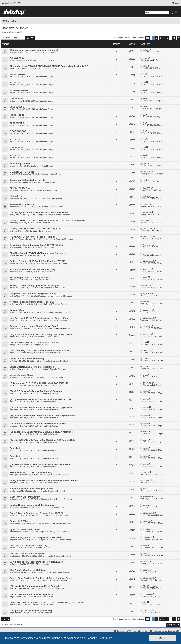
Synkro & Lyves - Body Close (25, 529)
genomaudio (17, 597)
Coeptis (15, 475)
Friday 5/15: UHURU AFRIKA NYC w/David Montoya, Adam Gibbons (44, 481)
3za (14, 77)
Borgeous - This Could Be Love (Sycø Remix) (33, 294)
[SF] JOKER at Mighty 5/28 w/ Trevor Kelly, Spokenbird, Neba (41, 334)
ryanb (14, 182)
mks (14, 166)
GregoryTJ (16, 312)
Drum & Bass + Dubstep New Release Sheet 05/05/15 (37, 513)
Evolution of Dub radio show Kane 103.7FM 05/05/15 (36, 245)
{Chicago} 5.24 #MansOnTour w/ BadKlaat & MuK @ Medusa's (41, 432)
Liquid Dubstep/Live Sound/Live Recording (32, 367)
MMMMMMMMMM (19, 91)
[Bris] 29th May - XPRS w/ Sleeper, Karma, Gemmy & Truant (40, 351)
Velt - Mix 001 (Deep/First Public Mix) (28, 546)
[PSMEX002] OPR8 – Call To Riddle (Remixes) (33, 237)
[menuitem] (17, 3)
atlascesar (16, 556)
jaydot (15, 377)
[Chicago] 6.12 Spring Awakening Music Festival (34, 586)
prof (14, 255)
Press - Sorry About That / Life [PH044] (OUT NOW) (36, 537)
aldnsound (16, 353)
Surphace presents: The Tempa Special (30, 277)
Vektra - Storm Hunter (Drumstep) (27, 359)
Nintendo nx (16, 196)
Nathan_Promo (18, 239)
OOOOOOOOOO (18, 131)
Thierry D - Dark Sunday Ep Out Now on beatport (35, 286)
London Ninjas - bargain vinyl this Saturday (32, 505)
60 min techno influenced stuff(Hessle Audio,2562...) (36, 562)
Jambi (15, 548)
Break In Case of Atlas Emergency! (28, 554)
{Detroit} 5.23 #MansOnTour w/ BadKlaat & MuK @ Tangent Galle (43, 440)
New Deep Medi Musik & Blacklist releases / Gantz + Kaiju (39, 318)
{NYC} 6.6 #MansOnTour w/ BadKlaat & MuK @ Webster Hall (40, 399)
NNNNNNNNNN (17, 74)
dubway (16, 207)
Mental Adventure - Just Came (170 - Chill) (31, 489)
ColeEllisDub (17, 174)
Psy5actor (16, 215)
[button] (147, 38)
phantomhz (17, 540)
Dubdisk (15, 572)
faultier (15, 564)
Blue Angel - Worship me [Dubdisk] (28, 570)
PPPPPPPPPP (17, 123)
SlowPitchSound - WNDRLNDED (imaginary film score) (38, 253)
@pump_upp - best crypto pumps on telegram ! (34, 50)
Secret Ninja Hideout (53, 198)
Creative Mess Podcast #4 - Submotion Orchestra (35, 342)
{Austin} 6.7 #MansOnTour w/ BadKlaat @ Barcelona (36, 391)
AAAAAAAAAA (17, 99)
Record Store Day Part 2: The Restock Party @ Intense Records (42, 578)
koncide (15, 304)
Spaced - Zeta (17, 310)
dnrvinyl (15, 223)
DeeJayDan (17, 231)
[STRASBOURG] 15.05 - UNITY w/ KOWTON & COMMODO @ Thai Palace (47, 602)
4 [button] (164, 38)
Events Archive (52, 337)
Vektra (15, 361)
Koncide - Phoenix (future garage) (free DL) (32, 302)
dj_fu (14, 345)
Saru (14, 605)
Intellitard (16, 337)
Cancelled (15, 448)
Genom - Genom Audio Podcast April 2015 (31, 594)
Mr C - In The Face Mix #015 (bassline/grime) (32, 269)
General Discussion (55, 207)
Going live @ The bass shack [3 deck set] (31, 611)
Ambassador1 (18, 247)
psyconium (17, 613)
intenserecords (18, 263)
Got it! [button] (163, 638)
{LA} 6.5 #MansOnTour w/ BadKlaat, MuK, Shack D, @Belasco (41, 407)
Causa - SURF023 (19, 521)
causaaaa (16, 523)
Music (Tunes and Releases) (62, 239)
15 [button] (174, 38)
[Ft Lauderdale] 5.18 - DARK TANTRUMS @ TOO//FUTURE (39, 383)
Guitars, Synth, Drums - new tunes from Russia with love (39, 212)
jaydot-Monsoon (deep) (22, 375)
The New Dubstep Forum (22, 204)
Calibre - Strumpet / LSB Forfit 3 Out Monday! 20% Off (37, 261)
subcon (15, 393)
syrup (14, 60)
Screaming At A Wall (20, 164)
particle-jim (17, 328)
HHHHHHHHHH (17, 115)
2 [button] (157, 38)
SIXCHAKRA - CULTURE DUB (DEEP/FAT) (31, 472)
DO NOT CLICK (17, 58)
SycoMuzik (17, 296)
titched (15, 52)
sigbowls (16, 198)
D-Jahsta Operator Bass (22, 172)
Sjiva (14, 369)
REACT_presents (19, 588)
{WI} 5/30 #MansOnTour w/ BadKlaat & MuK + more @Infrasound (43, 416)
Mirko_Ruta (17, 68)
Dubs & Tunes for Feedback (59, 215)
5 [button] (168, 38)
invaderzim (17, 272)
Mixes (48, 223)
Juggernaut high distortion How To (28, 180)
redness (15, 483)
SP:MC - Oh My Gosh (21, 188)
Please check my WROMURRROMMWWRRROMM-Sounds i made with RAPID (49, 66)
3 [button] (160, 38)
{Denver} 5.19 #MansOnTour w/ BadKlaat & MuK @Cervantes (41, 464)
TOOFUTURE (18, 385)
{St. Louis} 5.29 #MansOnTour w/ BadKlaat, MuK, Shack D (39, 424)
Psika (14, 280)
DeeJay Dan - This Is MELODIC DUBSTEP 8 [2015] (35, 229)
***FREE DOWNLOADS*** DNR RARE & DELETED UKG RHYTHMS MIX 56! (47, 221)
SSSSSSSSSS (17, 107)
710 (14, 491)
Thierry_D (16, 288)
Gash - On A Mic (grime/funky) (25, 497)
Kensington (17, 532)
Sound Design (50, 52)
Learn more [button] (105, 638)
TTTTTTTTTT (16, 82)
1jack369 (16, 190)
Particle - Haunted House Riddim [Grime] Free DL (35, 326)
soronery (16, 507)
